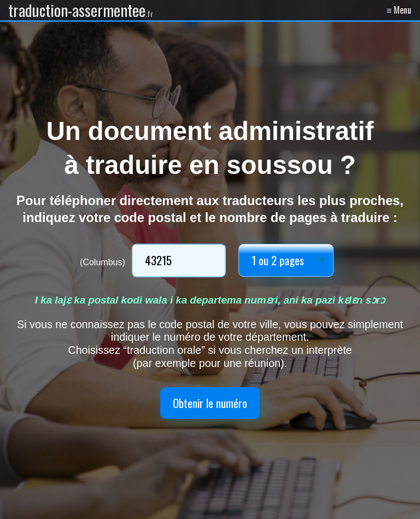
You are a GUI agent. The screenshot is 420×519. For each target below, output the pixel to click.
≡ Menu (399, 10)
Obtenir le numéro (210, 403)
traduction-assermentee (81, 10)
